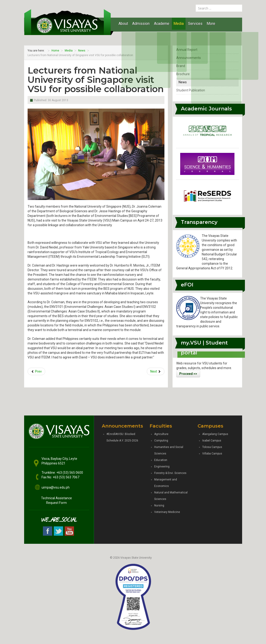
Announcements (189, 58)
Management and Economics (166, 483)
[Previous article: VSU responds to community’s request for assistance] (36, 371)
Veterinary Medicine (167, 512)
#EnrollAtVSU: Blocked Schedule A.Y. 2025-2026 (122, 437)
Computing (161, 441)
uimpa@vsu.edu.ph (56, 487)
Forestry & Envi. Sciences (170, 473)
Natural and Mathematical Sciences (171, 496)
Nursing (159, 506)
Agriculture (161, 434)
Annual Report (187, 50)
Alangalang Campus (215, 434)
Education (161, 460)
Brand (181, 66)
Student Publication (191, 90)
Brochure (183, 74)
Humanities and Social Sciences (169, 450)
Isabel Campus (212, 441)
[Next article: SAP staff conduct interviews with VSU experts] (156, 371)
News (183, 82)
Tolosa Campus (212, 447)
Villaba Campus (212, 454)
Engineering (162, 467)
